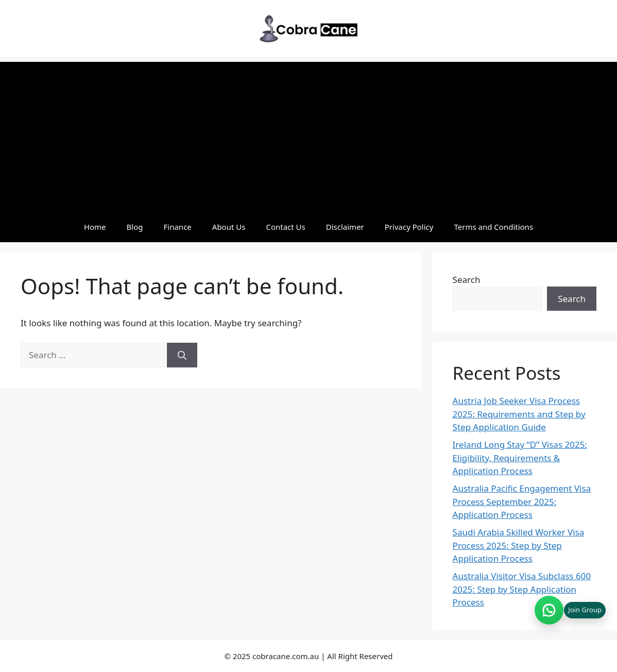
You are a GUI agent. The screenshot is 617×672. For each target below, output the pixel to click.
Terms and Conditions (493, 227)
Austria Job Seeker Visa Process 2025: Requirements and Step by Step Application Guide (519, 414)
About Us (229, 227)
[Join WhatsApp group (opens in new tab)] (570, 610)
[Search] (182, 355)
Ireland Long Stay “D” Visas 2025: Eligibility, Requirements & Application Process (520, 458)
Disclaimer (345, 227)
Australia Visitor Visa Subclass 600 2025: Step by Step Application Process (522, 589)
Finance (178, 227)
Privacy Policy (409, 227)
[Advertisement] (309, 134)
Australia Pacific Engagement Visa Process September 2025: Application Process (522, 501)
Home (95, 227)
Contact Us (285, 227)
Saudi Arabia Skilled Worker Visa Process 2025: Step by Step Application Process (519, 545)
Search (467, 280)
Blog (135, 227)
